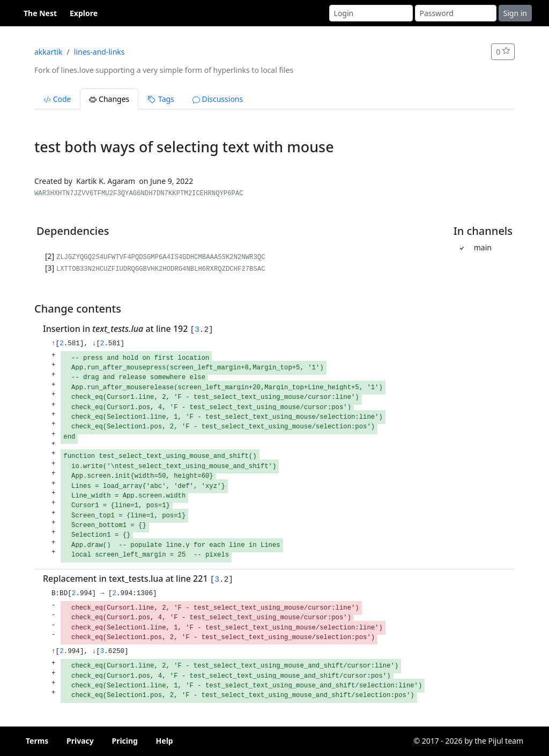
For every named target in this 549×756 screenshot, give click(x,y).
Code (57, 99)
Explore (84, 13)
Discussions (218, 99)
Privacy (80, 741)
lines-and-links (99, 52)
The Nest (40, 13)
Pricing (125, 741)
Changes (109, 99)
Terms (37, 741)
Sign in (515, 13)
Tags (161, 99)
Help (165, 741)
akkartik (49, 52)
